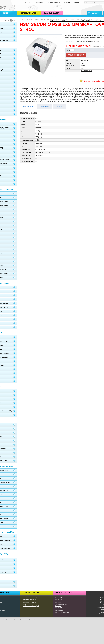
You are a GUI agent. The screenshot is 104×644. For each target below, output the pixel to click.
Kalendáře (58, 603)
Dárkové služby (64, 593)
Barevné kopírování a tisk (29, 599)
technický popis (28, 106)
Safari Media (41, 619)
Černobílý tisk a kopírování (30, 598)
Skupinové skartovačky (62, 19)
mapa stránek (16, 619)
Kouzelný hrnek (60, 601)
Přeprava (68, 3)
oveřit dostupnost (87, 71)
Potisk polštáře (59, 611)
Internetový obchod (25, 19)
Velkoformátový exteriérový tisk (31, 606)
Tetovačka (58, 606)
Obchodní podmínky (54, 3)
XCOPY (28, 3)
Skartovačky (50, 19)
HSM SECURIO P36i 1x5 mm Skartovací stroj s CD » (68, 21)
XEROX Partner (39, 3)
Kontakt (77, 3)
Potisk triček (59, 598)
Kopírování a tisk (31, 593)
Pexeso (57, 609)
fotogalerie (59, 106)
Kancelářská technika (39, 19)
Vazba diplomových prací (29, 601)
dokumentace (44, 106)
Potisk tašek (59, 607)
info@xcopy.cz (8, 619)
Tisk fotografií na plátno (62, 604)
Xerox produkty (25, 619)
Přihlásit (95, 13)
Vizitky (24, 604)
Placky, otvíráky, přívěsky (62, 612)
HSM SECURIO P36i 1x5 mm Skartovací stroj (84, 19)
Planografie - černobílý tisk (30, 603)
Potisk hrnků (59, 599)
